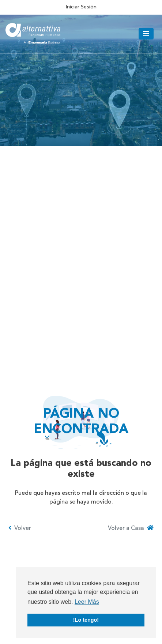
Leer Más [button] (87, 602)
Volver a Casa (131, 528)
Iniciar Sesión (81, 7)
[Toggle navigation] (146, 34)
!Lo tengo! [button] (86, 620)
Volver (20, 528)
